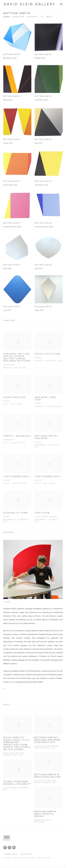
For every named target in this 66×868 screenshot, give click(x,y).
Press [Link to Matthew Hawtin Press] (49, 17)
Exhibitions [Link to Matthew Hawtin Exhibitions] (19, 17)
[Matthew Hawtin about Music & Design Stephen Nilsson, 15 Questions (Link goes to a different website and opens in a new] (48, 809)
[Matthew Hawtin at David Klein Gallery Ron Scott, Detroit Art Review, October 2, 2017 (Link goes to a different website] (48, 772)
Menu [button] (61, 4)
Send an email (14, 848)
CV (16, 689)
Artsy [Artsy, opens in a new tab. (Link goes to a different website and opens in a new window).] (9, 848)
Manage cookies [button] (26, 854)
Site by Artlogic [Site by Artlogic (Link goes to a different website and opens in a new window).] (44, 858)
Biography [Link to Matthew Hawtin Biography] (33, 17)
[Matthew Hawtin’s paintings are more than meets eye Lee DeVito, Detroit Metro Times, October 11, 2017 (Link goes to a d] (48, 736)
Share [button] (8, 602)
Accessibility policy (10, 854)
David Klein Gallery (30, 4)
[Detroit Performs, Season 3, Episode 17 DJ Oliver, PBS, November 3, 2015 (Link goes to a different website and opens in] (18, 779)
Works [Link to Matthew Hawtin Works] (7, 17)
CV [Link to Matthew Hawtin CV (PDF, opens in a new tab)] (42, 17)
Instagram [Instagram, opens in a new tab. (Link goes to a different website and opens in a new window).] (5, 848)
